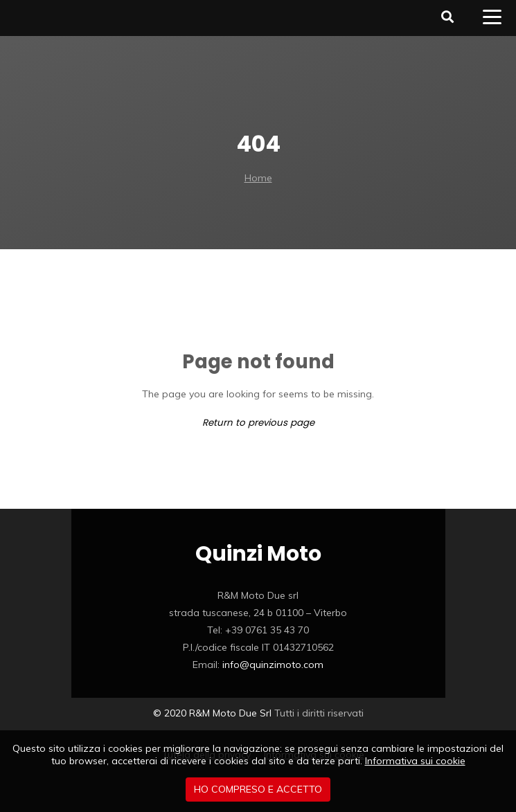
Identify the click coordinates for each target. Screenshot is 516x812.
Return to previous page (258, 423)
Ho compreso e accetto (258, 789)
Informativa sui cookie (415, 761)
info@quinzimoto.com (273, 665)
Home (258, 178)
